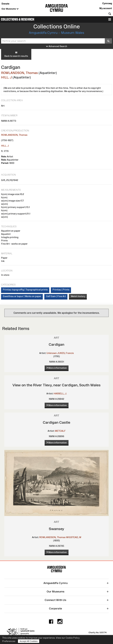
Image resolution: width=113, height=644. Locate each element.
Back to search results (16, 54)
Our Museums (10, 9)
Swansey (56, 529)
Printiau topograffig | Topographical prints (25, 290)
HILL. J (6, 77)
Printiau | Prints (61, 290)
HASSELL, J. (60, 393)
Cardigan (56, 344)
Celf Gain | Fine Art (56, 296)
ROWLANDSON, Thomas (19, 73)
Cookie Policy (73, 638)
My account (106, 8)
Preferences (9, 641)
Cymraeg (107, 3)
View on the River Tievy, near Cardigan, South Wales (56, 385)
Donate (5, 4)
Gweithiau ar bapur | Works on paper (22, 296)
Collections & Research (18, 19)
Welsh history (78, 296)
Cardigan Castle (56, 422)
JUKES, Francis (65, 353)
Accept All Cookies (29, 641)
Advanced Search (57, 46)
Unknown (52, 353)
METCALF (60, 431)
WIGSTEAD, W (74, 537)
